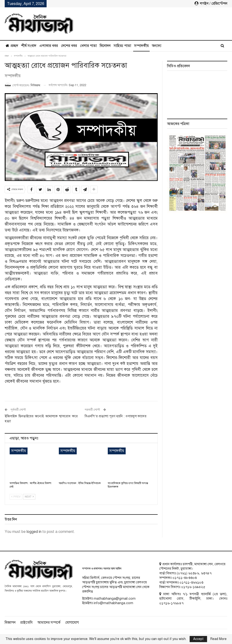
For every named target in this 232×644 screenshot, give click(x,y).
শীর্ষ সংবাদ (29, 46)
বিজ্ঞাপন (10, 623)
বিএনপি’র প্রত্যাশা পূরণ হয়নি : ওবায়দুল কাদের (116, 416)
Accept (198, 639)
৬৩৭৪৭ (206, 573)
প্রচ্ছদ (12, 46)
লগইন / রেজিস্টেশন (211, 4)
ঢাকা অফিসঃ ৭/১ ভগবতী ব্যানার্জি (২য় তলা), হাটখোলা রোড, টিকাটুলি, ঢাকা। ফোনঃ (193, 596)
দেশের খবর (69, 46)
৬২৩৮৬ (194, 573)
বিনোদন (105, 46)
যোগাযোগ (72, 623)
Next (29, 497)
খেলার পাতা (88, 46)
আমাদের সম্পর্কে (49, 623)
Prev (16, 497)
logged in (34, 532)
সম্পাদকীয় (141, 46)
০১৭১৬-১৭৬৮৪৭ (171, 603)
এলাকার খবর (49, 46)
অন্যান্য (157, 46)
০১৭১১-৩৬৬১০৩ (191, 582)
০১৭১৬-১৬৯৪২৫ (193, 587)
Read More (218, 639)
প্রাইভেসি (26, 623)
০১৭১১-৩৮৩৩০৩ (185, 578)
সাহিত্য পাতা (122, 46)
